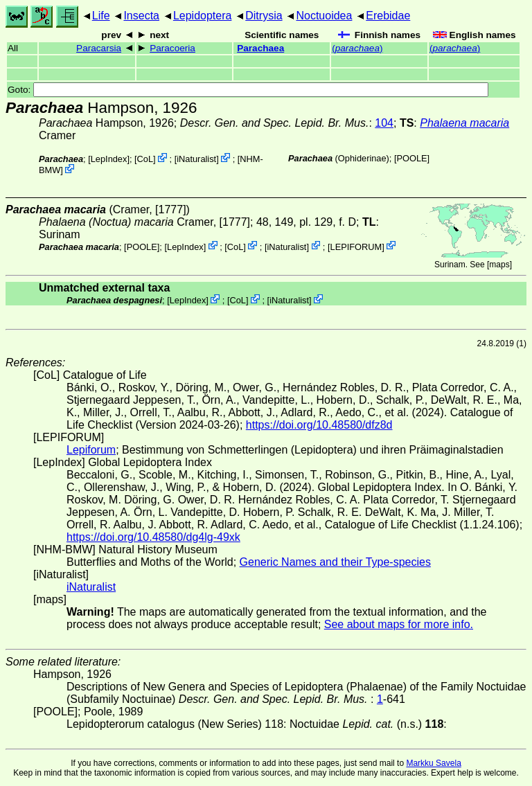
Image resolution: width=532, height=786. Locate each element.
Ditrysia (264, 16)
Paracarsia (99, 48)
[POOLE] (412, 158)
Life (101, 16)
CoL (145, 159)
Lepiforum (91, 450)
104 (384, 123)
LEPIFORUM (356, 246)
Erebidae (388, 16)
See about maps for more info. (399, 624)
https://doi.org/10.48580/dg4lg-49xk (153, 537)
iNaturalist (196, 159)
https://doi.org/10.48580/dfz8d (319, 425)
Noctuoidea (324, 16)
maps (499, 265)
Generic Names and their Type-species (335, 562)
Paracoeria (172, 48)
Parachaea (260, 48)
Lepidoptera (203, 16)
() (357, 48)
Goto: (248, 90)
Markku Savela (433, 763)
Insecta (141, 16)
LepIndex (109, 159)
